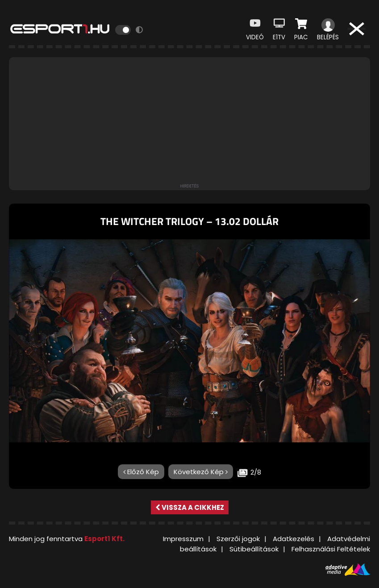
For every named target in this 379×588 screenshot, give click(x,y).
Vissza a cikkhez (190, 507)
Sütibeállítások (254, 549)
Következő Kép (201, 472)
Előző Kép (141, 472)
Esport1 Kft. (104, 539)
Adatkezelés (294, 539)
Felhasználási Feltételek (331, 549)
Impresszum (183, 539)
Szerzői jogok (238, 539)
